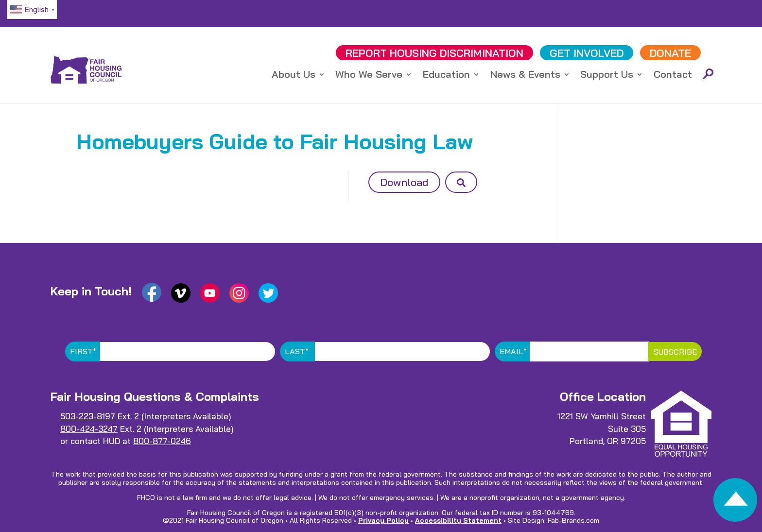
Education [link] (446, 76)
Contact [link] (673, 76)
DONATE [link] (670, 53)
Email (513, 351)
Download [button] (404, 182)
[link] (735, 503)
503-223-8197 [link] (88, 416)
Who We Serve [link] (369, 76)
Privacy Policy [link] (383, 520)
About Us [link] (294, 76)
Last (297, 351)
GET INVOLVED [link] (587, 53)
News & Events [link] (525, 76)
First (83, 351)
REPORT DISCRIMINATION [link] (434, 53)
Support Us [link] (607, 76)
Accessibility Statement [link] (458, 520)
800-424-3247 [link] (89, 429)
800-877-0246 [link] (162, 441)
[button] (461, 182)
